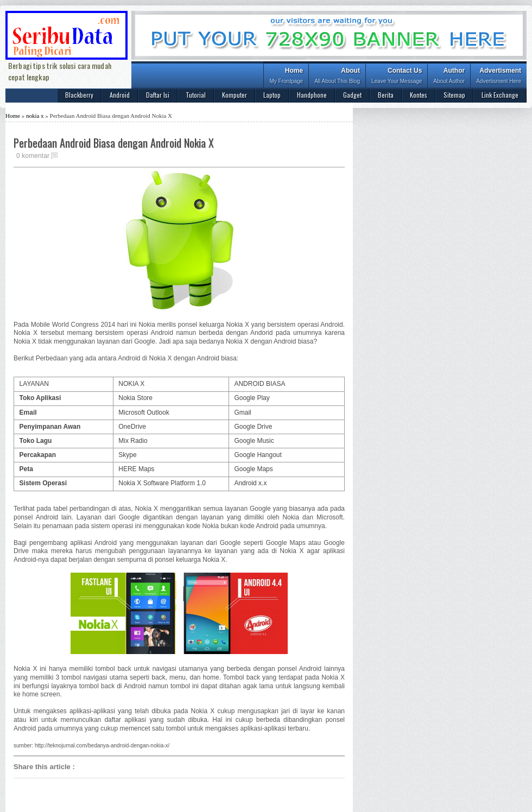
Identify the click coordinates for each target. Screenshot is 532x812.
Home (286, 77)
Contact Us (397, 77)
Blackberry (79, 95)
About (337, 77)
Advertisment (499, 77)
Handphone (312, 95)
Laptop (272, 95)
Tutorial (196, 95)
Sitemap (454, 95)
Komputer (235, 95)
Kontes (419, 95)
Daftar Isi (158, 95)
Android (120, 95)
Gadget (352, 95)
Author (449, 77)
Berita (386, 95)
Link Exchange (500, 95)
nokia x (35, 116)
